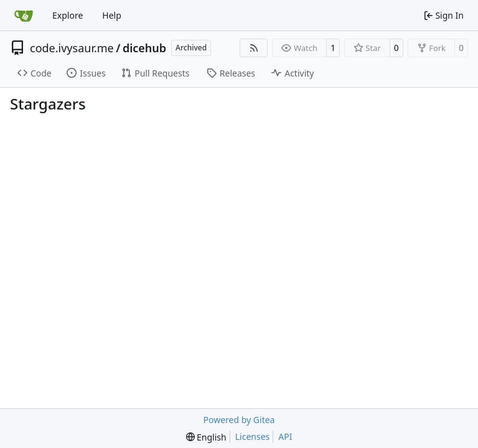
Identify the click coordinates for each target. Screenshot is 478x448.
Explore (68, 15)
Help (112, 15)
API (285, 436)
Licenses (253, 436)
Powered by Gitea (239, 420)
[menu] (206, 437)
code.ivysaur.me (72, 48)
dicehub (144, 48)
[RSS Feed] (254, 48)
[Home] (24, 16)
